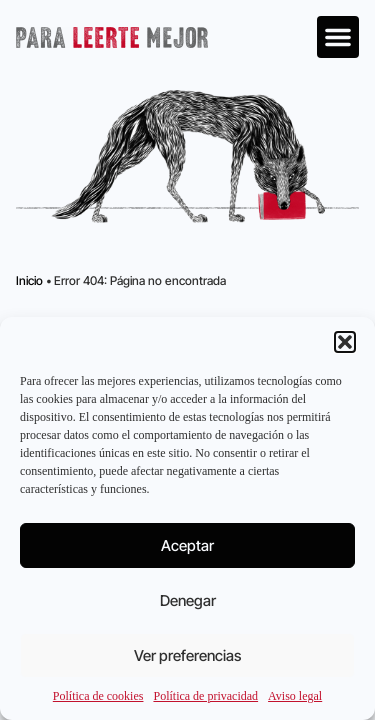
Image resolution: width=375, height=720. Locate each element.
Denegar (188, 600)
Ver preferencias (187, 655)
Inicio (29, 280)
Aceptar (187, 545)
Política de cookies (98, 696)
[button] (345, 342)
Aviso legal (295, 696)
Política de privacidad (205, 696)
